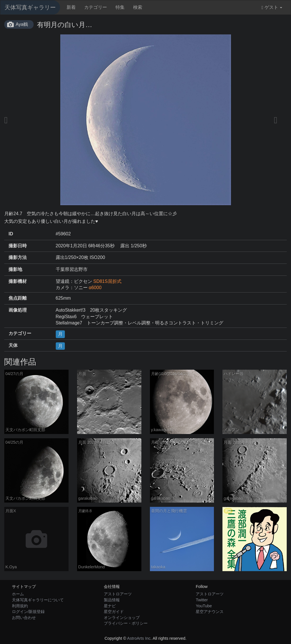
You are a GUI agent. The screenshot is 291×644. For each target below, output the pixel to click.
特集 (120, 7)
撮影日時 (18, 246)
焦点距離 (18, 298)
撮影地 (15, 269)
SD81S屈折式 (107, 281)
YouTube (204, 606)
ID (11, 234)
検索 (138, 7)
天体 (13, 345)
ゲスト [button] (272, 7)
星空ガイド (114, 612)
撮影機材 (18, 281)
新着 (71, 7)
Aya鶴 (22, 24)
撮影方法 (18, 257)
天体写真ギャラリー (30, 7)
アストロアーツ (118, 594)
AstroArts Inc (139, 638)
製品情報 (112, 600)
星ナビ (110, 606)
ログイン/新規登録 (28, 612)
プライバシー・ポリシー (126, 623)
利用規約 (20, 606)
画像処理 (18, 310)
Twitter (202, 600)
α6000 (95, 288)
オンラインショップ (122, 618)
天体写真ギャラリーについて (38, 600)
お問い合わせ (24, 618)
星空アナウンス (210, 612)
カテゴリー (96, 7)
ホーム (18, 594)
